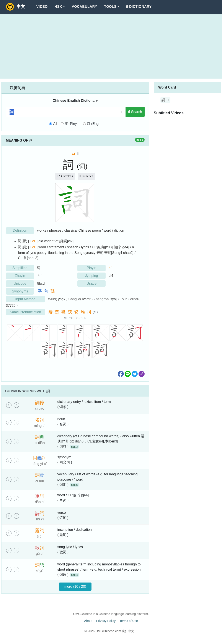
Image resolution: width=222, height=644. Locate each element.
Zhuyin (20, 276)
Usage (91, 283)
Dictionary (139, 7)
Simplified (20, 268)
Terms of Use (129, 621)
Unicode (20, 283)
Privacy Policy (106, 621)
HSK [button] (58, 7)
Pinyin (91, 268)
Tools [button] (110, 7)
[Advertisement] (111, 46)
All (55, 124)
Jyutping (91, 276)
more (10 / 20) (75, 587)
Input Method (25, 299)
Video (42, 7)
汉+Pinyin (72, 124)
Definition (20, 230)
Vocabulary (84, 7)
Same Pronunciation (25, 312)
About (88, 621)
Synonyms (20, 291)
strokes (65, 176)
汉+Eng (93, 124)
